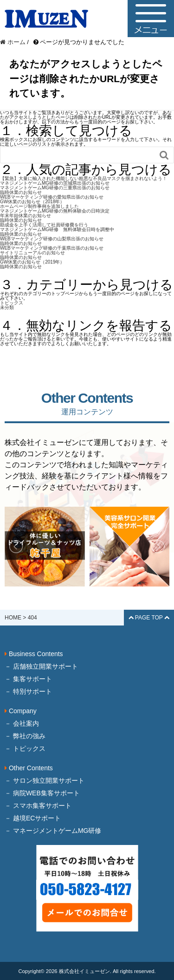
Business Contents (34, 654)
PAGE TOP (149, 618)
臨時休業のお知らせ (21, 192)
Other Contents (29, 768)
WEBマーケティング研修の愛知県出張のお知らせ (52, 197)
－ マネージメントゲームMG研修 (53, 831)
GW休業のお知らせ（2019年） (32, 262)
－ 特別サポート (28, 691)
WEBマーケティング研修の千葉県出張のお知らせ (52, 248)
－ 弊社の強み (25, 736)
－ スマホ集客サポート (38, 806)
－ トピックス (25, 748)
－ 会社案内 (22, 723)
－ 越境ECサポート (33, 818)
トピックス (12, 303)
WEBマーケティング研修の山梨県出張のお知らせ (52, 239)
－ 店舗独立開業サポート (41, 666)
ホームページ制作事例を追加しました (39, 206)
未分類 (7, 307)
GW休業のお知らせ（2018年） (32, 202)
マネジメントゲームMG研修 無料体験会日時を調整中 (57, 229)
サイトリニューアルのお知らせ (32, 253)
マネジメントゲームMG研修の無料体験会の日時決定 (55, 211)
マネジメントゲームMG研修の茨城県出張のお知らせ (55, 183)
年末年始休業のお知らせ (26, 216)
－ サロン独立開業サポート (45, 780)
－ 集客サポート (28, 679)
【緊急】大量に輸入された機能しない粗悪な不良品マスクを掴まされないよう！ (84, 178)
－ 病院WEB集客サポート (42, 793)
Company (21, 711)
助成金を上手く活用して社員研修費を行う (44, 225)
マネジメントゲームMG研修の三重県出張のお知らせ (55, 188)
